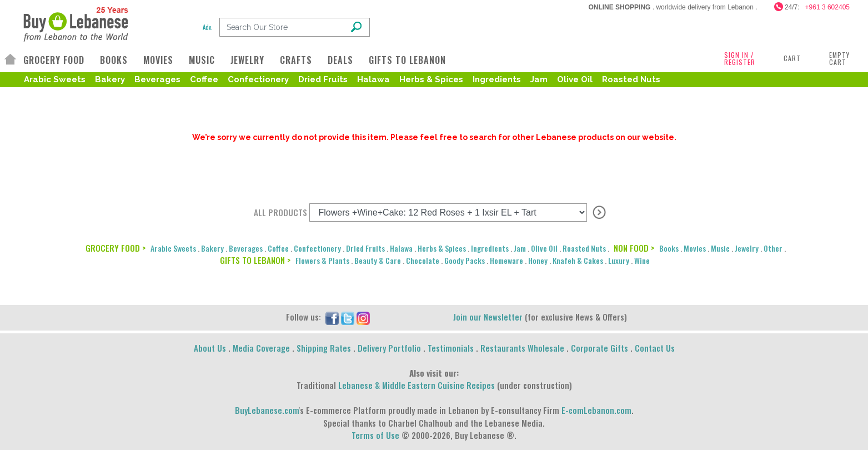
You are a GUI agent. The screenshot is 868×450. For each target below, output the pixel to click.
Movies (695, 248)
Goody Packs (465, 260)
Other (773, 248)
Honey (538, 260)
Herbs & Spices (431, 79)
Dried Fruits (323, 79)
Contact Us (655, 348)
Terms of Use (375, 435)
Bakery (110, 79)
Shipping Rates (324, 348)
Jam (539, 79)
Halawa (373, 79)
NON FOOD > (634, 248)
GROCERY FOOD (54, 60)
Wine (642, 260)
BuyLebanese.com (267, 410)
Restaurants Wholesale (522, 348)
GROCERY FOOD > (116, 248)
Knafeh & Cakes (578, 260)
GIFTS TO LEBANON (407, 60)
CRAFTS (296, 60)
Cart (792, 58)
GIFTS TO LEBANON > (255, 260)
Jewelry (747, 248)
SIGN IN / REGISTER (740, 58)
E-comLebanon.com (596, 410)
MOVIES (158, 60)
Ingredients (497, 79)
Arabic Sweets (55, 79)
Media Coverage (261, 348)
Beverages (157, 79)
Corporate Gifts (599, 348)
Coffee (204, 79)
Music (720, 248)
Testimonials (451, 348)
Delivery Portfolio (389, 348)
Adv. (208, 27)
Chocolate (423, 260)
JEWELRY (247, 60)
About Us (210, 348)
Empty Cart (839, 58)
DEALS (340, 60)
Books (669, 248)
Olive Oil (575, 79)
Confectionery (258, 79)
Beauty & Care (378, 260)
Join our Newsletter (488, 317)
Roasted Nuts (631, 79)
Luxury (619, 260)
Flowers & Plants (322, 260)
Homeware (506, 260)
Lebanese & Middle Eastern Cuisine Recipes (417, 385)
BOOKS (114, 60)
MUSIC (202, 60)
